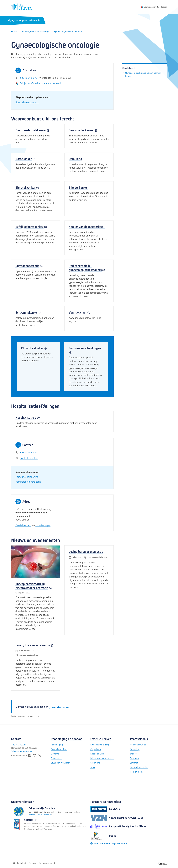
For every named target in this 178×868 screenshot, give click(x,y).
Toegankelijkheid (47, 863)
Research (134, 758)
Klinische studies (138, 745)
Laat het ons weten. (60, 707)
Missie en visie (97, 754)
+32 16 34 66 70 (28, 78)
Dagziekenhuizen (59, 749)
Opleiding (135, 749)
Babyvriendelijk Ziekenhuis (40, 815)
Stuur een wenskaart (61, 763)
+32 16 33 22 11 (18, 745)
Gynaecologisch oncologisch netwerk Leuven (143, 74)
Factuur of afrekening (27, 477)
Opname (55, 754)
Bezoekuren (56, 758)
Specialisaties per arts (27, 102)
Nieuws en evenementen (102, 758)
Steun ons (95, 763)
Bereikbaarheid (23, 525)
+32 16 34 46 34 (29, 452)
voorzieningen (43, 525)
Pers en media (137, 772)
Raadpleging (57, 745)
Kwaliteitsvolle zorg (100, 745)
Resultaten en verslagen (28, 482)
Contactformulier (29, 458)
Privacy (32, 863)
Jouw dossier (150, 7)
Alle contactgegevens (21, 751)
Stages (133, 754)
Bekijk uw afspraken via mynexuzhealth (41, 83)
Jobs (93, 767)
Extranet (134, 763)
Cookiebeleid (20, 863)
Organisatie (96, 749)
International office (139, 767)
